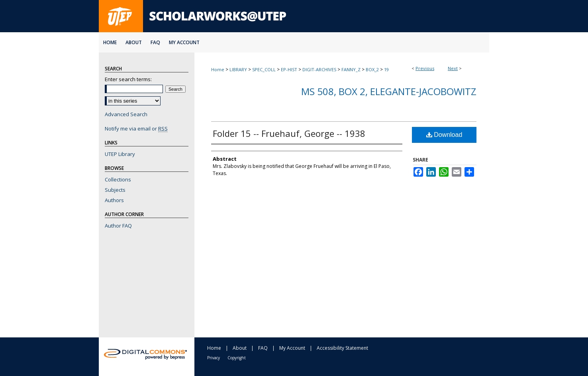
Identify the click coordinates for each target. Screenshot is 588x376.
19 (386, 69)
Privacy (214, 358)
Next (453, 68)
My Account (292, 348)
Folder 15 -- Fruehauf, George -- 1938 (289, 133)
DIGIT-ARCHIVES (319, 69)
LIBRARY (238, 69)
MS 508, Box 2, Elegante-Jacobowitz (389, 91)
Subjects (115, 190)
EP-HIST (289, 69)
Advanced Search (126, 114)
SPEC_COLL (264, 69)
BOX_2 (372, 69)
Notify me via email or (136, 129)
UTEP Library (120, 154)
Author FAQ (118, 226)
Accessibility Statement (342, 348)
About (240, 348)
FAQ (263, 348)
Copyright (237, 358)
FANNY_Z (351, 69)
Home (218, 69)
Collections (118, 179)
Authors (114, 200)
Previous (425, 68)
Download (444, 135)
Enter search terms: (128, 79)
